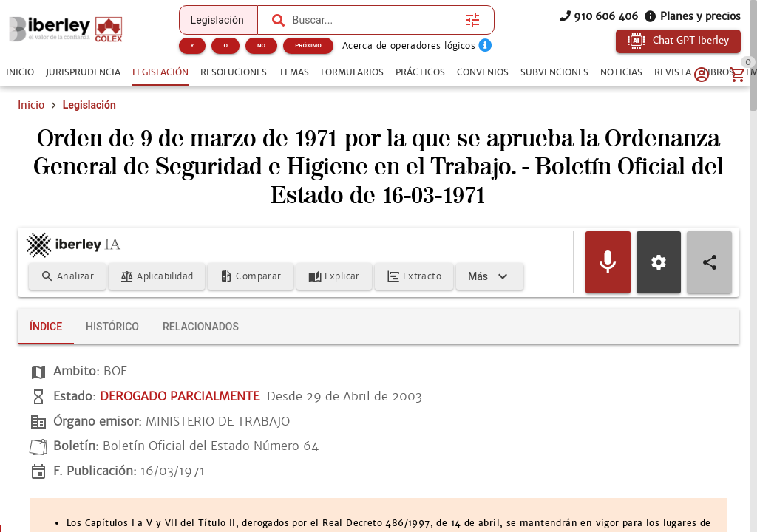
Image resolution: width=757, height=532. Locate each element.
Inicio (31, 105)
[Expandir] (490, 276)
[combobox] (376, 20)
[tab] (20, 72)
